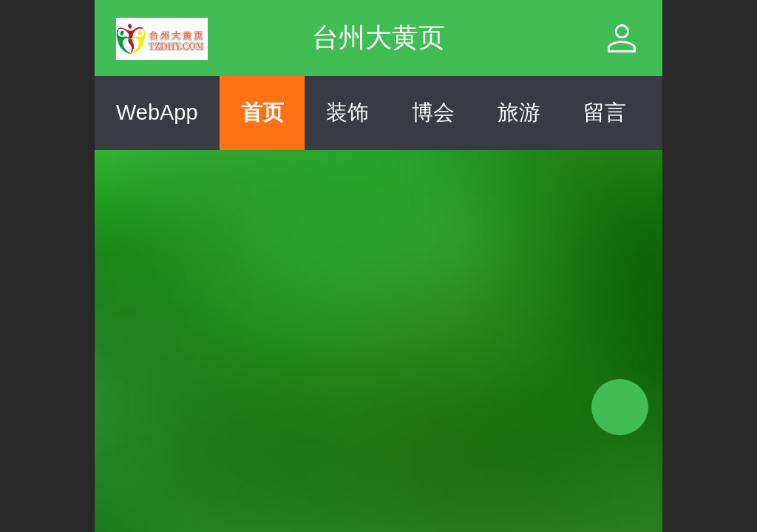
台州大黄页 (378, 37)
